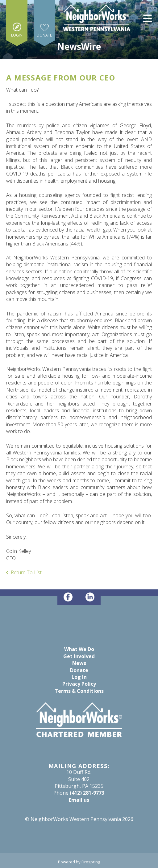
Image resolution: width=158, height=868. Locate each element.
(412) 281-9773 (87, 793)
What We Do (79, 649)
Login (17, 35)
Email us (79, 800)
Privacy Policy (79, 684)
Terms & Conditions (79, 691)
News (79, 663)
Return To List (26, 572)
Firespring (91, 862)
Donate (44, 35)
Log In (79, 677)
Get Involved (79, 656)
